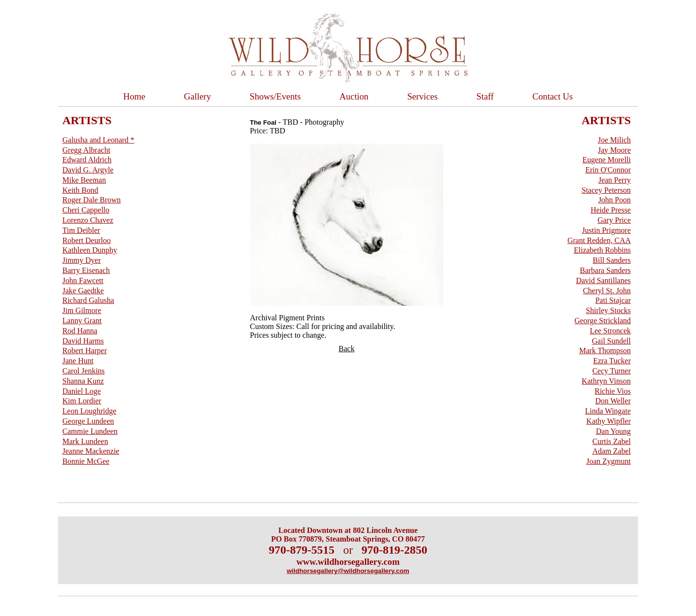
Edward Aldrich (87, 160)
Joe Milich (614, 140)
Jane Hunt (78, 361)
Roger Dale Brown (92, 200)
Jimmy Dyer (82, 260)
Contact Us (553, 96)
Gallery (198, 96)
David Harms (83, 341)
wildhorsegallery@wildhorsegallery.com (348, 571)
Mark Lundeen (85, 441)
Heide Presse (611, 210)
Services (422, 96)
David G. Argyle (88, 170)
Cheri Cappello (86, 210)
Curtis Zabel (611, 441)
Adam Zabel (611, 451)
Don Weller (613, 401)
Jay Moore (614, 150)
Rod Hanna (80, 331)
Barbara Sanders (605, 270)
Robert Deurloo (87, 240)
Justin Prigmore (606, 230)
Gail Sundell (611, 341)
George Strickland (602, 321)
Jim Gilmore (82, 310)
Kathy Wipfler (609, 421)
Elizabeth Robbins (602, 250)
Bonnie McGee (86, 461)
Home (134, 96)
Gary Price (614, 220)
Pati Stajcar (613, 300)
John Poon (615, 200)
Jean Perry (615, 180)
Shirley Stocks (608, 310)
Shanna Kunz (83, 381)
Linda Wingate (608, 411)
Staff (485, 96)
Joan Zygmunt (609, 461)
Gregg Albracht (86, 150)
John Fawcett (83, 280)
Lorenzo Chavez (88, 220)
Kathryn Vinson (606, 381)
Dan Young (613, 431)
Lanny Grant (82, 321)
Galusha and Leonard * (98, 140)
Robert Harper (85, 351)
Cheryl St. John (607, 291)
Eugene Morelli (607, 160)
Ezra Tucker (612, 361)
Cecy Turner (611, 371)
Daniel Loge (82, 391)
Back (347, 349)
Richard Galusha (88, 300)
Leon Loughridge (89, 411)
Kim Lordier (82, 401)
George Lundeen (88, 421)
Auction (354, 96)
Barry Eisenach (86, 270)
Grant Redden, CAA (599, 240)
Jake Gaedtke (83, 291)
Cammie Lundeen (90, 431)
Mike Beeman (84, 180)
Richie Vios (613, 391)
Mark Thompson (605, 351)
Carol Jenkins (84, 371)
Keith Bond (80, 190)
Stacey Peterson (606, 190)
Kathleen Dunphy (90, 250)
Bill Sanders (612, 260)
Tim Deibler (81, 230)
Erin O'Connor (608, 170)
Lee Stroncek (610, 331)
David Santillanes (603, 280)
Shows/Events (275, 96)
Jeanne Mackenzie (91, 451)
